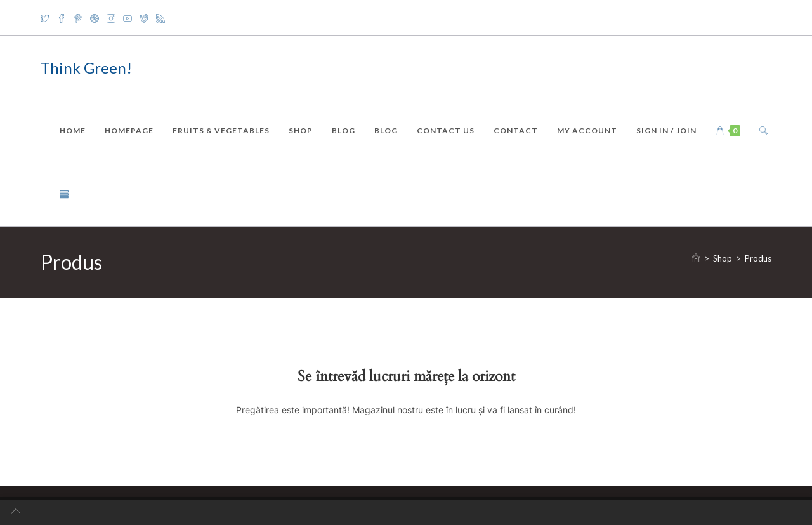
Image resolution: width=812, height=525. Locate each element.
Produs (758, 258)
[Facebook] (62, 18)
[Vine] (144, 18)
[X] (47, 18)
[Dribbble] (95, 18)
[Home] (696, 258)
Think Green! (86, 68)
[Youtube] (128, 18)
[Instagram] (111, 18)
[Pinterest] (78, 18)
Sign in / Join (666, 130)
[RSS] (160, 18)
